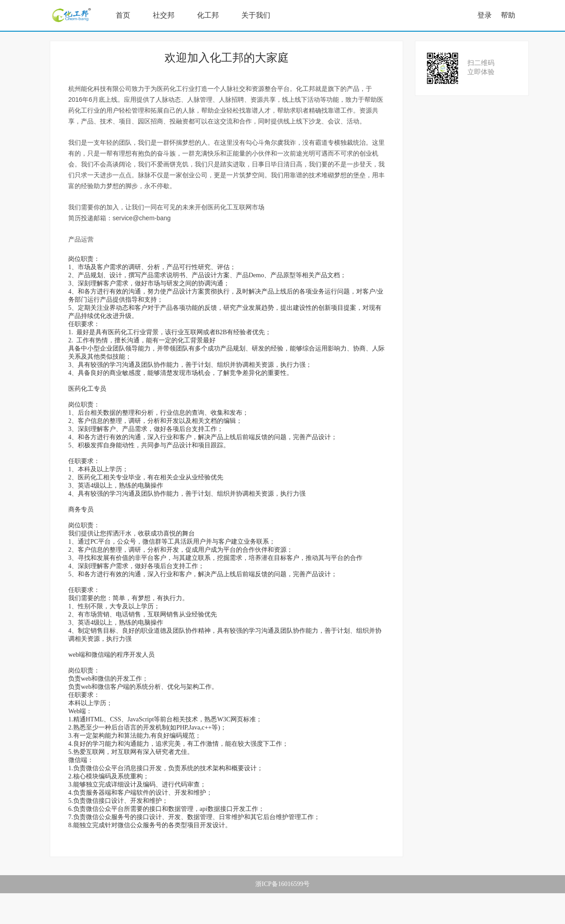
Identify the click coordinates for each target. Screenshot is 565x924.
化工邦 (208, 15)
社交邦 (164, 15)
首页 (123, 15)
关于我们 (256, 15)
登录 (485, 15)
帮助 (508, 15)
